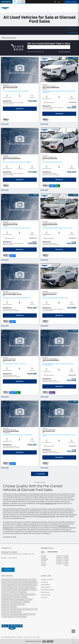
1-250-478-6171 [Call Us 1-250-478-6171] (12, 558)
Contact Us (8, 570)
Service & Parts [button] (53, 552)
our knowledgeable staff (48, 504)
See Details (20, 109)
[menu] (76, 8)
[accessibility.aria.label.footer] (48, 641)
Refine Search (72, 28)
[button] (6, 2)
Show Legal (5, 124)
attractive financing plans (47, 517)
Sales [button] (43, 552)
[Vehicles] (49, 47)
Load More (40, 474)
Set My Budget (72, 33)
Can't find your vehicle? (64, 52)
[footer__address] (20, 554)
